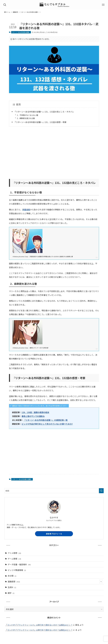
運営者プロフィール (54, 534)
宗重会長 (26, 210)
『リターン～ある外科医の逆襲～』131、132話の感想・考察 (40, 122)
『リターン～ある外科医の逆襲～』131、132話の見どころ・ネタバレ (44, 112)
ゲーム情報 (14, 559)
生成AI (12, 587)
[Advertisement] (54, 151)
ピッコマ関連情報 (17, 570)
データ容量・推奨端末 (19, 564)
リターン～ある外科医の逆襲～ (21, 32)
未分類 (12, 576)
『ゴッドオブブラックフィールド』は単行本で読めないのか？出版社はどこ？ (39, 625)
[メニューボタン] (103, 5)
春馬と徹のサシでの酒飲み (33, 416)
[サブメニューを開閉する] (101, 582)
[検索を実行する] (101, 491)
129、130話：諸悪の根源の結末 (35, 412)
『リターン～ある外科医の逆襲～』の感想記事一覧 (46, 420)
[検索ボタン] (5, 5)
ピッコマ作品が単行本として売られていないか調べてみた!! (47, 424)
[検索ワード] (54, 491)
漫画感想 (55, 582)
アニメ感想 (14, 553)
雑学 (11, 593)
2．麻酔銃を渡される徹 (26, 118)
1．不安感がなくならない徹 (27, 115)
